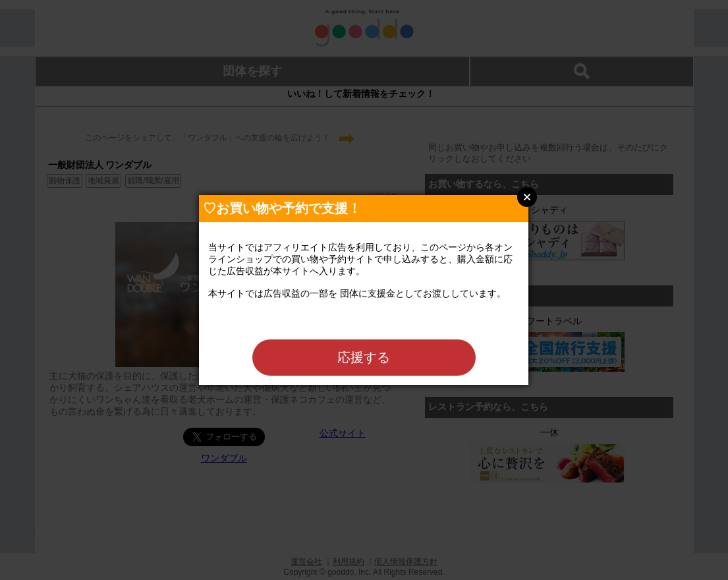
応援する (364, 357)
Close (527, 197)
